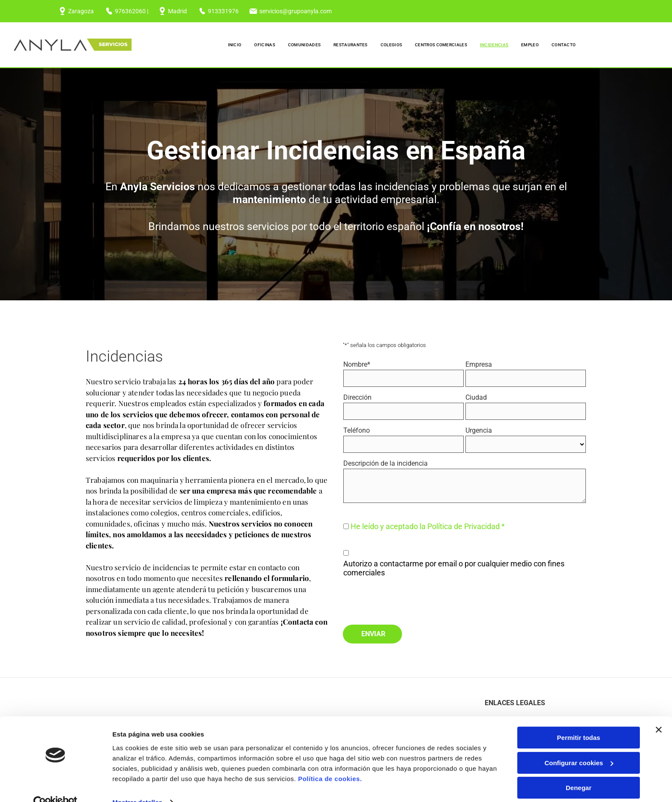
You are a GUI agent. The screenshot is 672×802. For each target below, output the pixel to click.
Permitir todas (579, 726)
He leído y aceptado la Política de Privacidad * (428, 526)
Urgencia (479, 430)
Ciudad (476, 397)
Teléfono (357, 430)
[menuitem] (235, 45)
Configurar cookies (579, 751)
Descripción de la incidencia (385, 463)
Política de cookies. (330, 767)
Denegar (579, 776)
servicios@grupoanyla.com (295, 11)
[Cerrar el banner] (659, 718)
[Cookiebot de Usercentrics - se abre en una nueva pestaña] (55, 790)
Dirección (357, 397)
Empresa (479, 364)
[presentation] (408, 599)
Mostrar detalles (137, 790)
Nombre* (357, 364)
